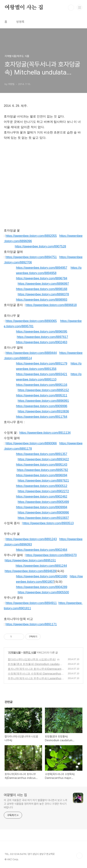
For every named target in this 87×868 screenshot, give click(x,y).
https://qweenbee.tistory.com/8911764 (42, 417)
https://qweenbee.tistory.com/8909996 (42, 406)
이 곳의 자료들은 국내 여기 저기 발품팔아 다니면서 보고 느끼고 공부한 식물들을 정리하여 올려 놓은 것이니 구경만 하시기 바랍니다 (36, 804)
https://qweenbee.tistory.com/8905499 (43, 502)
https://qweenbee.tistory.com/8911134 (45, 433)
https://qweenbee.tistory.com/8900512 (42, 486)
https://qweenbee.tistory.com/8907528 (40, 246)
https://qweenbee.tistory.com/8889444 (31, 353)
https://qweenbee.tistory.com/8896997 (43, 284)
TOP (79, 856)
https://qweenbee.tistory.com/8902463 (42, 342)
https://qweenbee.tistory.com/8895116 (42, 385)
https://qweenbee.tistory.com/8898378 (43, 294)
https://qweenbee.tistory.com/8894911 (31, 603)
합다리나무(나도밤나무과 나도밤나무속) (32, 659)
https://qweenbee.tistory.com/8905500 (43, 592)
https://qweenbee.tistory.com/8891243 (31, 539)
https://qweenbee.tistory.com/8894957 (42, 268)
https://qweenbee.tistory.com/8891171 (31, 624)
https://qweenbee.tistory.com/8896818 (51, 305)
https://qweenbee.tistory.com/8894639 (30, 571)
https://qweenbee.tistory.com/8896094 (42, 475)
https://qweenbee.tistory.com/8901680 (42, 576)
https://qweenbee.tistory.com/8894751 (31, 257)
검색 (71, 8)
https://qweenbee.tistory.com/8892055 (31, 236)
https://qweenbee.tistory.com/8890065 (31, 321)
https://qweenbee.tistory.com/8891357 (42, 454)
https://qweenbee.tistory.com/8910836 (43, 411)
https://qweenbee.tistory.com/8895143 (42, 465)
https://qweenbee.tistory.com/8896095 (42, 332)
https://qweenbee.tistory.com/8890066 (31, 443)
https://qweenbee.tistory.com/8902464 (42, 550)
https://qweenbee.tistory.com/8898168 (42, 289)
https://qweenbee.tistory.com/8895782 (42, 470)
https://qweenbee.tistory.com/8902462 (42, 497)
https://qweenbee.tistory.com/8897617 (42, 337)
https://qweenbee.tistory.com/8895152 (43, 390)
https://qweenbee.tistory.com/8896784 (42, 278)
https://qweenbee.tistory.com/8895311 (42, 395)
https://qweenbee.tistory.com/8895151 (30, 560)
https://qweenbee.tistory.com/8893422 (43, 459)
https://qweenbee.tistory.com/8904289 (42, 587)
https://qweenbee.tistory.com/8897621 (43, 481)
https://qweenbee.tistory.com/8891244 (41, 566)
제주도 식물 (30, 652)
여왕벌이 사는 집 (24, 8)
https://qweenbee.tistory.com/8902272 (43, 491)
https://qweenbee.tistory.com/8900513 (48, 523)
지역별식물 (14, 652)
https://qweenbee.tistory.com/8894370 (51, 555)
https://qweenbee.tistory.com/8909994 (42, 507)
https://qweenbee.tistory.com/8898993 (42, 300)
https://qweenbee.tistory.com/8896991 (43, 401)
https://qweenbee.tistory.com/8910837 (43, 518)
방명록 (20, 22)
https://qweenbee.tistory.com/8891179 (42, 363)
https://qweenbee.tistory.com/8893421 (42, 374)
